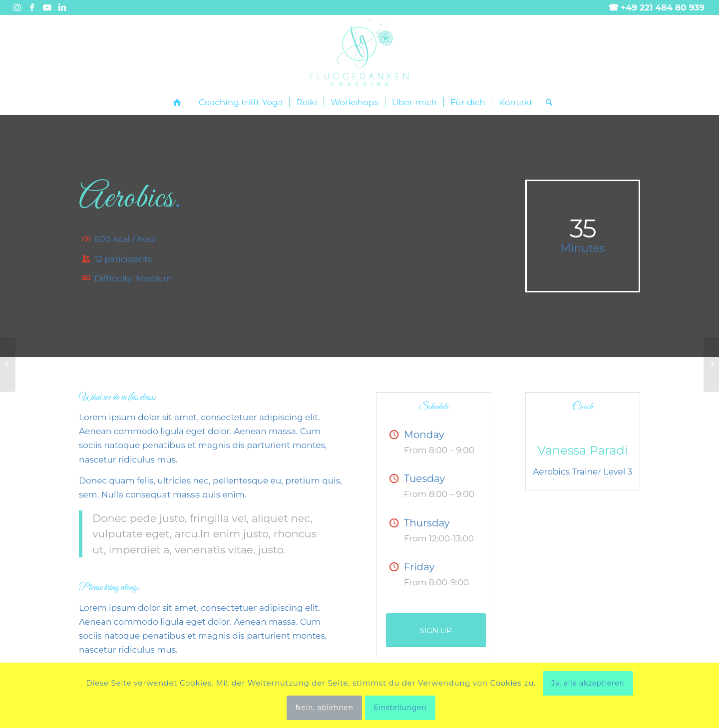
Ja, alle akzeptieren (588, 683)
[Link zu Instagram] (17, 7)
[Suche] (546, 102)
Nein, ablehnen (324, 708)
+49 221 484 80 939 (663, 7)
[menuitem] (179, 103)
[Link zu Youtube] (47, 7)
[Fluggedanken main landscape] (359, 52)
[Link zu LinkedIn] (62, 7)
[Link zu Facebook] (32, 7)
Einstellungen (400, 708)
